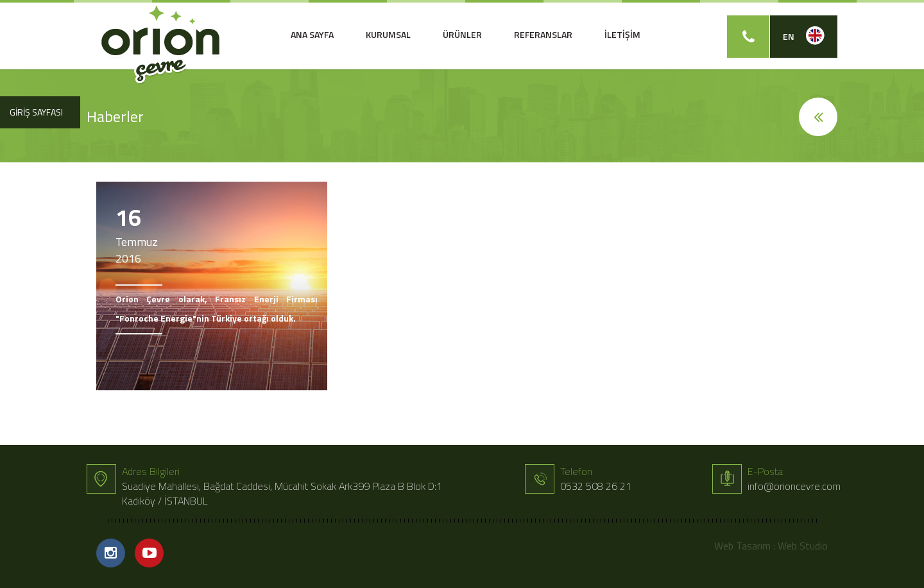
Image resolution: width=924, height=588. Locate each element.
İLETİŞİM (622, 34)
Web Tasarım (742, 546)
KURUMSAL (388, 34)
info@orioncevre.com (794, 486)
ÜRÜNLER (462, 34)
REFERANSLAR (543, 34)
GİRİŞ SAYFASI (36, 112)
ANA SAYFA (312, 34)
